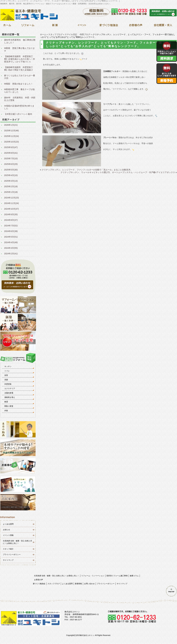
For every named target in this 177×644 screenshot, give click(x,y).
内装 (6, 411)
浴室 (6, 375)
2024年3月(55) (11, 248)
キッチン (8, 366)
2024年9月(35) (11, 214)
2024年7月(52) (11, 226)
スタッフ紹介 (8, 549)
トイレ (7, 371)
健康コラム (134, 576)
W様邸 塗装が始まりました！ (18, 84)
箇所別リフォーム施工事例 (117, 576)
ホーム (43, 34)
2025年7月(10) (11, 158)
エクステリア (10, 389)
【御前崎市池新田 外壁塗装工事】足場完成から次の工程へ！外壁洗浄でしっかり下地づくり (20, 59)
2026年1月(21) (11, 125)
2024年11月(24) (11, 203)
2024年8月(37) (11, 220)
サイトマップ (8, 560)
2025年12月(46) (11, 131)
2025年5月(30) (11, 170)
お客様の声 (39, 580)
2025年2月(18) (11, 186)
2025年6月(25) (11, 164)
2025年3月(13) (11, 181)
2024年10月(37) (11, 209)
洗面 (6, 380)
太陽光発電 (9, 393)
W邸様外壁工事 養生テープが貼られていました (19, 91)
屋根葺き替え (10, 397)
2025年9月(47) (11, 147)
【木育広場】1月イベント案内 (18, 114)
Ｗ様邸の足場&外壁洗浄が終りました (19, 107)
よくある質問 (8, 524)
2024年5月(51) (11, 237)
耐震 (6, 402)
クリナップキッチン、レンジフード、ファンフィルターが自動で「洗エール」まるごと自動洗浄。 (87, 170)
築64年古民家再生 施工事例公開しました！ (20, 41)
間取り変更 (9, 406)
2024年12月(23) (11, 198)
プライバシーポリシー (12, 555)
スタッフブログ (55, 34)
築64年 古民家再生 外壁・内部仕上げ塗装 (20, 99)
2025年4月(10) (11, 175)
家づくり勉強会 (39, 584)
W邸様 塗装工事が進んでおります (19, 49)
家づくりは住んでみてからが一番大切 (20, 77)
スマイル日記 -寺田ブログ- (78, 34)
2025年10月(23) (11, 142)
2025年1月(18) (11, 192)
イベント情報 (8, 535)
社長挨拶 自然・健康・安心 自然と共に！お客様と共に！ (57, 576)
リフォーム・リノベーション (93, 576)
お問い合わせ (89, 584)
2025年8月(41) (11, 153)
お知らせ (6, 530)
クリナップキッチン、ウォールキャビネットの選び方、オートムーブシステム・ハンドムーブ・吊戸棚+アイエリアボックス (118, 172)
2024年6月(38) (11, 231)
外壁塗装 (8, 384)
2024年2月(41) (11, 254)
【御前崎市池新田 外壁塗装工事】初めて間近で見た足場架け (19, 69)
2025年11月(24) (11, 136)
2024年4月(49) (11, 242)
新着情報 (78, 584)
